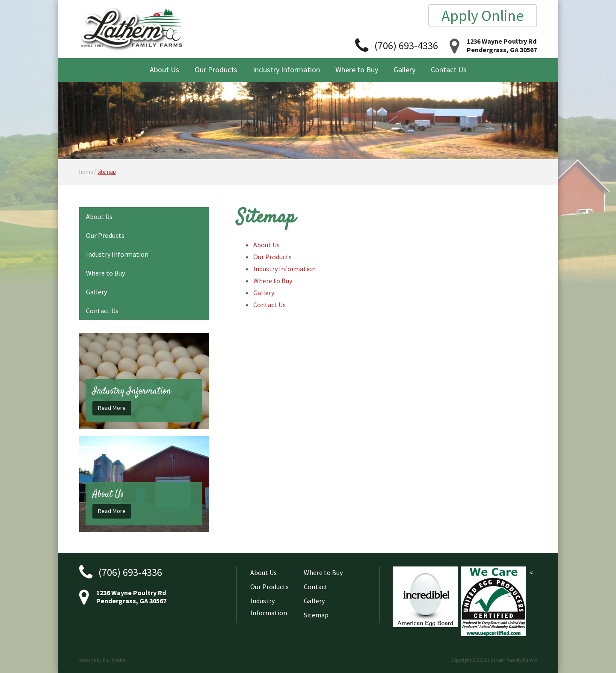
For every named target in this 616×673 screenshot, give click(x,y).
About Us (164, 70)
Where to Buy (357, 70)
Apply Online (483, 16)
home (86, 172)
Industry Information (286, 70)
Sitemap (316, 615)
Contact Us (449, 70)
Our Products (216, 70)
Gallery (404, 70)
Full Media (114, 660)
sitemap (107, 172)
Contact (316, 587)
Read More (112, 408)
